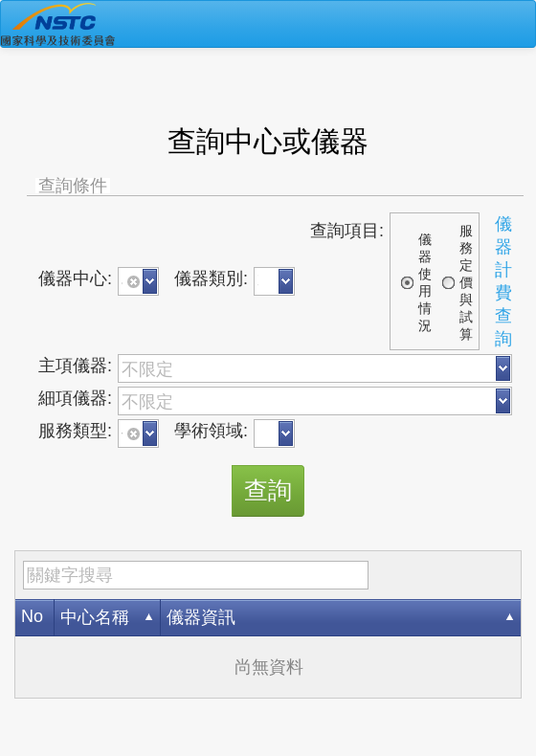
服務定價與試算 (466, 282)
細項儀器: (75, 398)
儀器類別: (211, 278)
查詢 (268, 490)
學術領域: (211, 431)
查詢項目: (347, 231)
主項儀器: (75, 366)
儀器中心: (75, 278)
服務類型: (75, 431)
